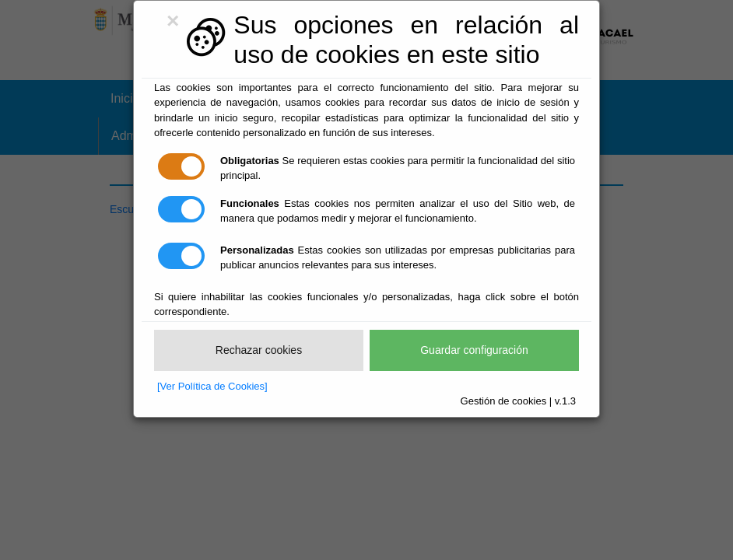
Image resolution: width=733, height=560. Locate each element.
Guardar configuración (474, 350)
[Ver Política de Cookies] (212, 386)
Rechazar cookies (259, 350)
